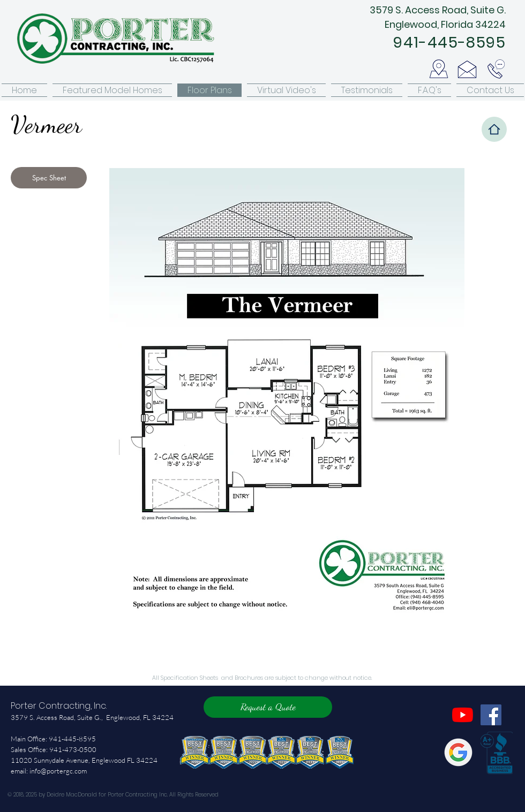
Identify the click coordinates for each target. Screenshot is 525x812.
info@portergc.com (58, 771)
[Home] (494, 129)
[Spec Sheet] (49, 178)
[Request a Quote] (268, 707)
